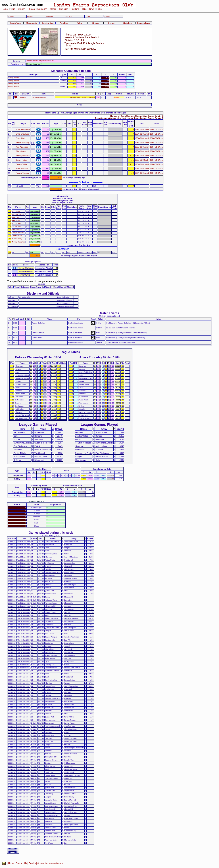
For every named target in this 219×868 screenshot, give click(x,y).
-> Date (87, 16)
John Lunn (16, 217)
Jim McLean (16, 223)
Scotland (75, 9)
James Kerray (17, 239)
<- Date (30, 16)
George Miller (17, 227)
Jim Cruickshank (23, 130)
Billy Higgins (21, 151)
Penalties (64, 23)
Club (13, 9)
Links (99, 9)
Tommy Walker (13, 78)
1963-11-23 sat (141, 160)
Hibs (84, 9)
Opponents (31, 23)
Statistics (63, 9)
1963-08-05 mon (142, 147)
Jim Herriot (16, 211)
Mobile (53, 9)
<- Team (11, 16)
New (91, 9)
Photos (31, 9)
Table (80, 23)
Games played (144, 23)
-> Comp (69, 16)
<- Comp (49, 16)
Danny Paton (21, 160)
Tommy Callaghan (18, 242)
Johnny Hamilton (23, 156)
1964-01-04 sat (157, 130)
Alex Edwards (17, 230)
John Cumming (22, 143)
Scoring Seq (48, 23)
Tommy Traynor (22, 173)
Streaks (95, 23)
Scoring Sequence (33, 262)
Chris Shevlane (22, 134)
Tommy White (21, 164)
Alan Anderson (22, 147)
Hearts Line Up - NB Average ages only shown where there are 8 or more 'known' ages (86, 113)
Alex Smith (16, 220)
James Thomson (18, 214)
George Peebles (18, 233)
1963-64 (23, 97)
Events (111, 23)
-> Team (107, 16)
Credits (32, 863)
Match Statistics (36, 501)
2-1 (98, 97)
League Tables (70, 352)
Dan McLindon (17, 236)
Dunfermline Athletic (39, 97)
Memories (42, 9)
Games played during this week (51, 533)
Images (21, 9)
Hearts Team (15, 23)
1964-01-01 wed (142, 130)
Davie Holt (20, 138)
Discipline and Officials (43, 293)
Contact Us (21, 863)
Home (5, 9)
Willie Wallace (22, 169)
